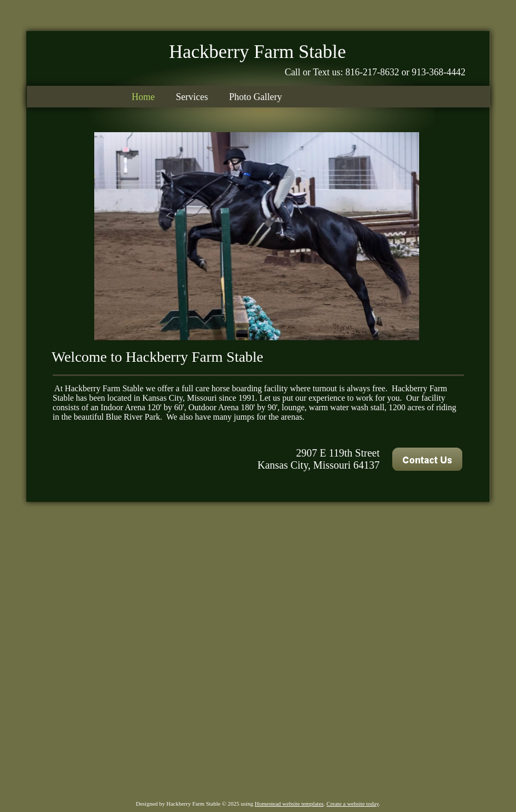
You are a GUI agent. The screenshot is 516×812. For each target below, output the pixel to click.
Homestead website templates (289, 804)
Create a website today (353, 804)
